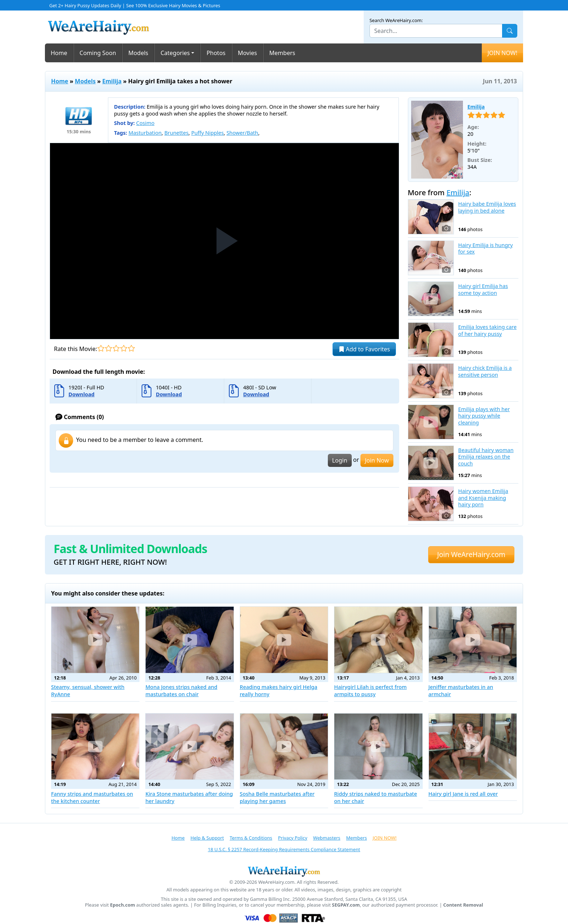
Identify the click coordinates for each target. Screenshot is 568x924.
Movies (248, 53)
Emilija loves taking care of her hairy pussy (487, 331)
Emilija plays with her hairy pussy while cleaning (484, 416)
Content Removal (463, 905)
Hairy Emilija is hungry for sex (486, 249)
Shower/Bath (242, 133)
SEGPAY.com (346, 905)
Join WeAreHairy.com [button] (471, 554)
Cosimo (145, 123)
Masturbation (145, 133)
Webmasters (327, 838)
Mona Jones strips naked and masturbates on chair (181, 691)
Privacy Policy (293, 838)
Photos (216, 53)
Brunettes (177, 133)
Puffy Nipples (208, 133)
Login (340, 460)
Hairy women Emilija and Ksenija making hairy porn (483, 498)
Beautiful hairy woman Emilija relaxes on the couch (486, 457)
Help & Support (207, 838)
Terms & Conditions (251, 838)
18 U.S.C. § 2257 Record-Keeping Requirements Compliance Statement (284, 849)
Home (59, 53)
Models (138, 53)
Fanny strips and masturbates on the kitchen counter (92, 797)
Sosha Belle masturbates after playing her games (277, 797)
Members (282, 53)
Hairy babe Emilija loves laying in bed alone (487, 207)
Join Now (377, 460)
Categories (175, 53)
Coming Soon (98, 53)
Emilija (112, 81)
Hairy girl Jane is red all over (463, 794)
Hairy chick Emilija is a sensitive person (485, 371)
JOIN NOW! (502, 53)
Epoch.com (123, 905)
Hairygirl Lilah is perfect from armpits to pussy (370, 691)
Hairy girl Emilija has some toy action (483, 290)
